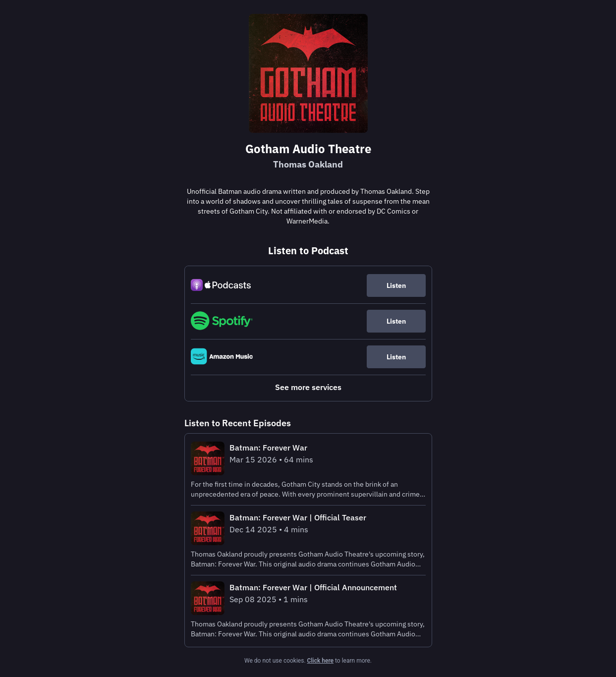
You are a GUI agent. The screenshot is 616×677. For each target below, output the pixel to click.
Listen (396, 285)
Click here (320, 661)
